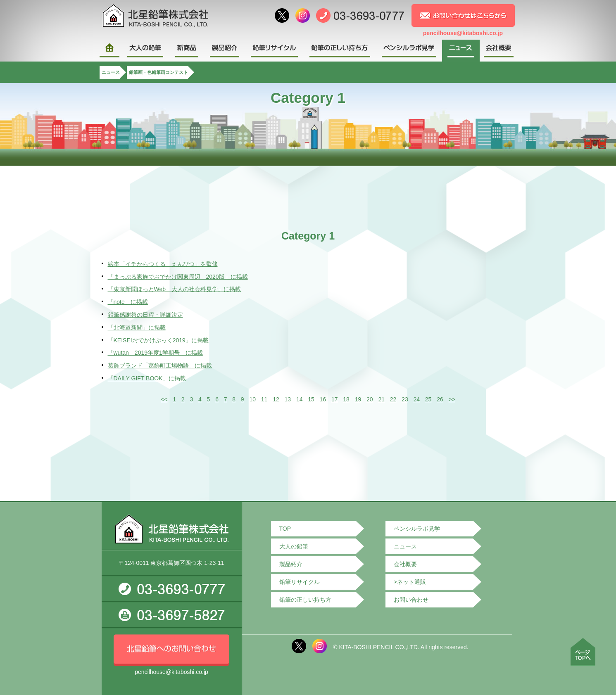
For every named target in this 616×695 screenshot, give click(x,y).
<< (164, 399)
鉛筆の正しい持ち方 (305, 600)
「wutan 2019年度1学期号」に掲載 (155, 353)
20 (370, 399)
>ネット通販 (410, 582)
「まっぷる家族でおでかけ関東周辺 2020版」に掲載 (178, 277)
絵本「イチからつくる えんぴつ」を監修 (163, 264)
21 (381, 399)
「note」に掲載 (128, 302)
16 (323, 399)
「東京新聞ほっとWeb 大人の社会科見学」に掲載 (175, 289)
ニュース (111, 72)
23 (405, 399)
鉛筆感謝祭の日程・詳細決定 (145, 315)
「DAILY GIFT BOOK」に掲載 (147, 378)
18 (346, 399)
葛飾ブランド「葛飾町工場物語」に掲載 (160, 365)
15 (311, 399)
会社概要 (405, 564)
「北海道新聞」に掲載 (137, 327)
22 (393, 399)
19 (358, 399)
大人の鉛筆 (294, 546)
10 (252, 399)
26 (440, 399)
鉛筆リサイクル (300, 582)
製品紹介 (291, 564)
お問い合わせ (411, 600)
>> (452, 399)
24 (416, 399)
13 (288, 399)
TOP (285, 529)
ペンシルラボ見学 (417, 529)
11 (264, 399)
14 (300, 399)
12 (276, 399)
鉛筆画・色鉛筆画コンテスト (158, 72)
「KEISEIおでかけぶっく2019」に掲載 (158, 340)
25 (428, 399)
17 (335, 399)
